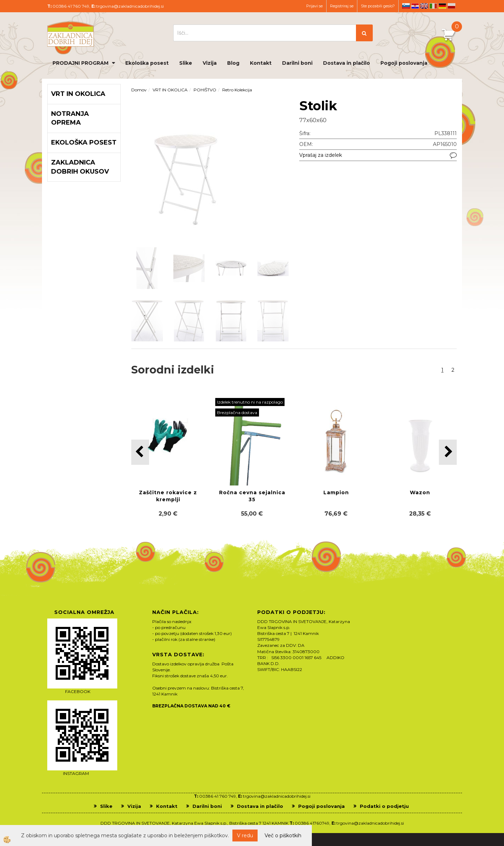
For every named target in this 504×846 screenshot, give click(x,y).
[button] (448, 452)
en (424, 6)
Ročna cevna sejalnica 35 (252, 496)
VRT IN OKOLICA (170, 90)
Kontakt (261, 63)
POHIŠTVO (205, 90)
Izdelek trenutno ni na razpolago (250, 402)
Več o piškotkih (283, 835)
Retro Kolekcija (237, 90)
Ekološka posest (147, 63)
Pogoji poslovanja (404, 63)
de (442, 6)
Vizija (210, 63)
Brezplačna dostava (237, 412)
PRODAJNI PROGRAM (80, 63)
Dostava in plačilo (346, 63)
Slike (186, 63)
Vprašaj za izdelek (321, 155)
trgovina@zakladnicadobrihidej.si (130, 6)
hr (415, 6)
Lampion (336, 492)
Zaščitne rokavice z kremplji (168, 496)
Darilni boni (297, 63)
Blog (233, 63)
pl (451, 6)
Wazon (420, 492)
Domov (139, 90)
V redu (245, 835)
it (433, 6)
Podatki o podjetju (384, 806)
